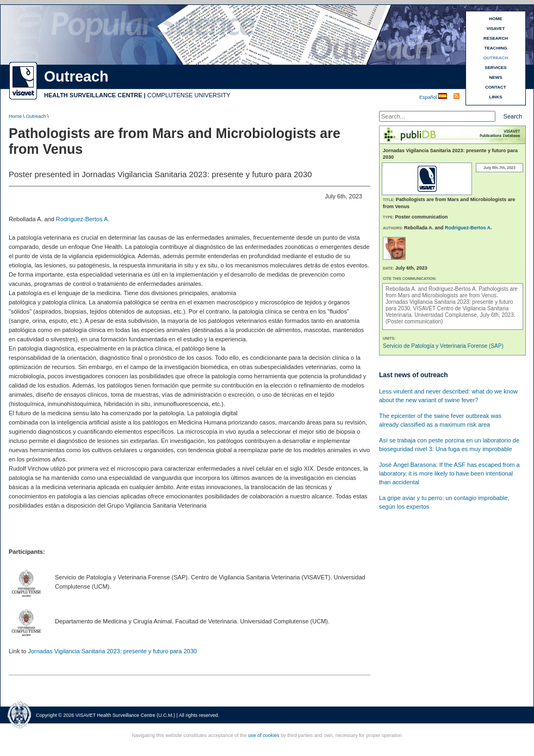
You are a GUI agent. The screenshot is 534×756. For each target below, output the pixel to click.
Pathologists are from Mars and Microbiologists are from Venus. (452, 292)
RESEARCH (496, 38)
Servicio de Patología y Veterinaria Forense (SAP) (443, 346)
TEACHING (496, 48)
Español (429, 97)
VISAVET (496, 29)
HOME (496, 19)
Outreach (36, 116)
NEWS (496, 77)
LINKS (496, 97)
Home (15, 116)
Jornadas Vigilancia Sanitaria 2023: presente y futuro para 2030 (112, 651)
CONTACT (496, 87)
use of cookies (264, 735)
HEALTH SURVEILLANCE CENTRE (93, 95)
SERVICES (495, 68)
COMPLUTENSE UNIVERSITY (189, 95)
